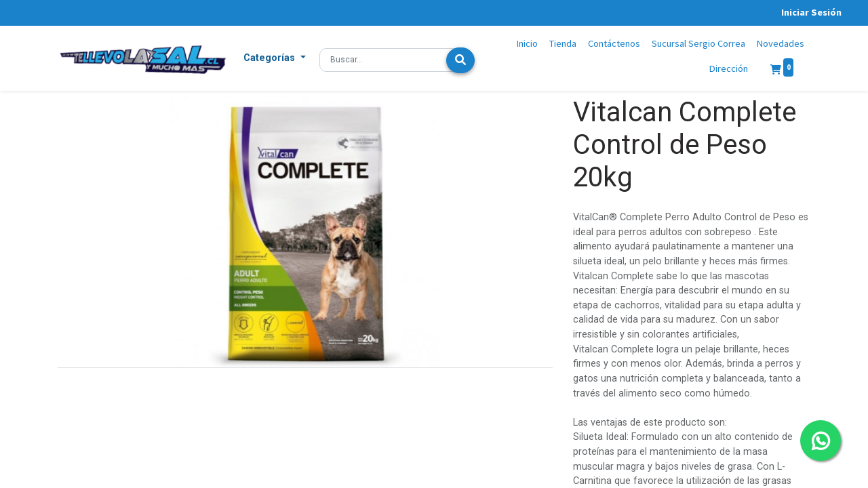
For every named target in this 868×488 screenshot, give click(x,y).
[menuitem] (528, 44)
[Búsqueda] (460, 60)
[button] (275, 58)
